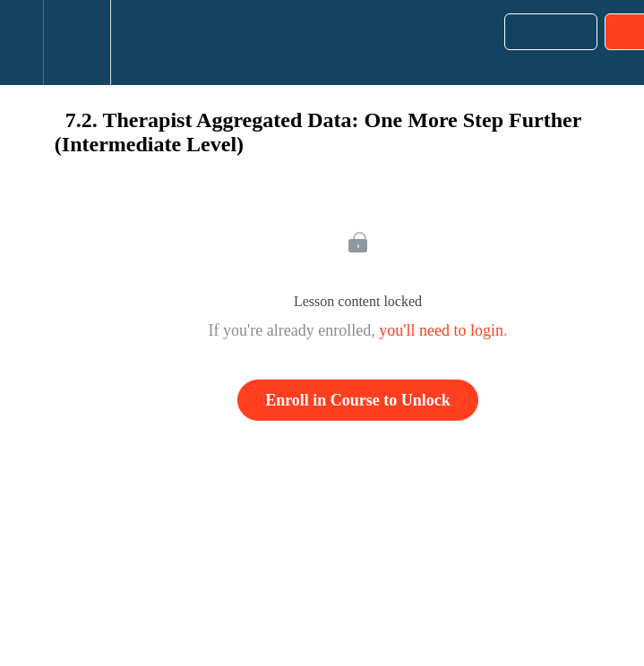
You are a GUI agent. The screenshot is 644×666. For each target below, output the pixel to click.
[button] (21, 43)
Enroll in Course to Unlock (358, 400)
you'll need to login (441, 330)
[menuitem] (77, 43)
